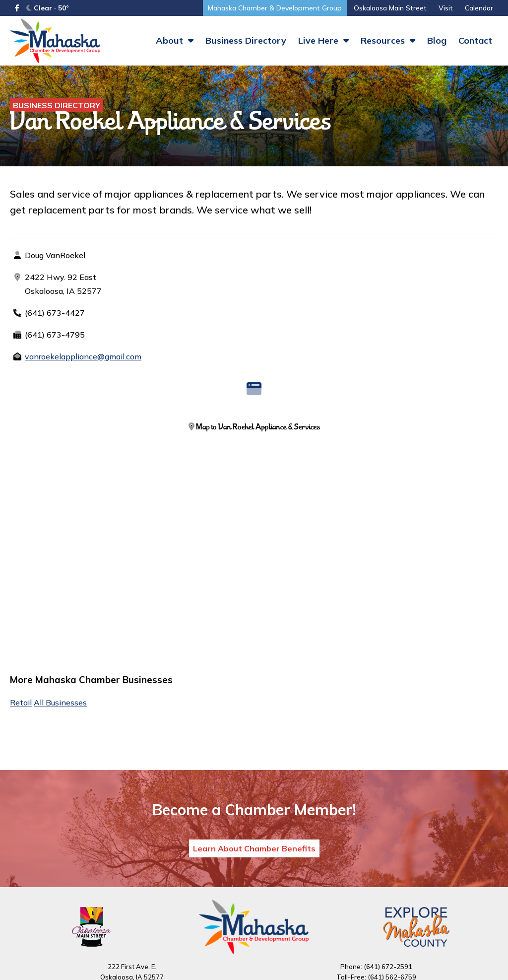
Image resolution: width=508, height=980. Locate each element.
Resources (388, 40)
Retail (21, 702)
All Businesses (60, 702)
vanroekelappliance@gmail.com (83, 356)
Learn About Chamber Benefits (254, 848)
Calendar (479, 8)
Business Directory (246, 40)
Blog (437, 40)
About (175, 40)
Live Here (323, 40)
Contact (475, 40)
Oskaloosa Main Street (390, 8)
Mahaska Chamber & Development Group (275, 8)
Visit (446, 8)
